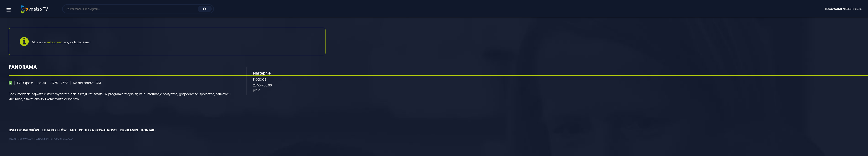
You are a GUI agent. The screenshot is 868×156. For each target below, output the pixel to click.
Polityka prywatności (98, 130)
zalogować (55, 42)
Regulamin (129, 130)
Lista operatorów (24, 130)
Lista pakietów (54, 130)
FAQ (73, 130)
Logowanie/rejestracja (843, 9)
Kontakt (149, 130)
